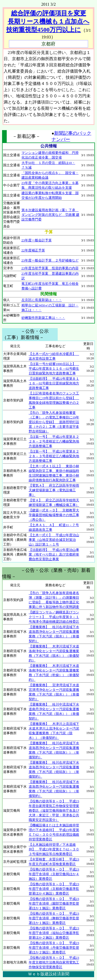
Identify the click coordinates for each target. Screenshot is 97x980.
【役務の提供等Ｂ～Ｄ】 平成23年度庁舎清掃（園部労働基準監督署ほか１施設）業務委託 (54, 903)
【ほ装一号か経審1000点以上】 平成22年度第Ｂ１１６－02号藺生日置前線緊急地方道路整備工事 (54, 369)
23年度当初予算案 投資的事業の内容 (50, 268)
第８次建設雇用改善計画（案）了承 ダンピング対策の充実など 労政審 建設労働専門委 (50, 215)
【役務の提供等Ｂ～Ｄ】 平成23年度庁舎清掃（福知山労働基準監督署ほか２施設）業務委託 (54, 933)
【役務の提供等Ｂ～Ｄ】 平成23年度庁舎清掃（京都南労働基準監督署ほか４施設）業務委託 (54, 889)
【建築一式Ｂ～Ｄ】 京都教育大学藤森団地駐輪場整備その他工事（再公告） (54, 515)
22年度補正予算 (33, 250)
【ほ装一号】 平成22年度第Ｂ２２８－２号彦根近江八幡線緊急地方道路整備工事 (54, 441)
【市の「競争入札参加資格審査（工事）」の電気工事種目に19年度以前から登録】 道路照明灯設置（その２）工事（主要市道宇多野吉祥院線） (54, 422)
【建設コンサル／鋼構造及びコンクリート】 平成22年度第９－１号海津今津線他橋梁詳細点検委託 (54, 617)
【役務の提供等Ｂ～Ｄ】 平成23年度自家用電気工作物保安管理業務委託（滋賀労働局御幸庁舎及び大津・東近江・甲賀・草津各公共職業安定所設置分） (54, 811)
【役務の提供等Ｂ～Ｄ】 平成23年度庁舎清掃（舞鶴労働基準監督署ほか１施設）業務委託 (54, 918)
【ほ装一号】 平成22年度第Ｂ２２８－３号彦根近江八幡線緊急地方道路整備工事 (54, 456)
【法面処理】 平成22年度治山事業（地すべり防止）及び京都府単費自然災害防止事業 (54, 554)
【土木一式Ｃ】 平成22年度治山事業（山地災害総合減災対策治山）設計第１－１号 (54, 540)
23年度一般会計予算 (37, 240)
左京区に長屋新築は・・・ (42, 300)
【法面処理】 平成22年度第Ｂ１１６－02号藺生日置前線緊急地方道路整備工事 (54, 383)
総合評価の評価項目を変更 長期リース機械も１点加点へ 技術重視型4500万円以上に (48, 21)
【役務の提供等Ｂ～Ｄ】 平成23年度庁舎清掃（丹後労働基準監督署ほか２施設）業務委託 (54, 948)
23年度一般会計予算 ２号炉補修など (50, 260)
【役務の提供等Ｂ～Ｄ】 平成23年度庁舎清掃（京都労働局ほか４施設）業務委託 (54, 874)
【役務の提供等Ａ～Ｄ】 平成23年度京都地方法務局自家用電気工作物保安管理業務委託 (54, 962)
